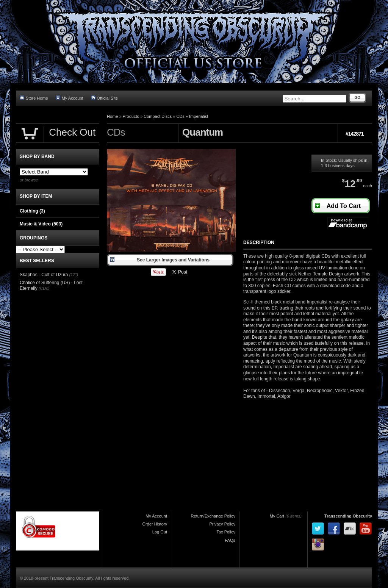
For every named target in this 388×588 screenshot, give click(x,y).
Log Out (160, 532)
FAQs (230, 540)
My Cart (277, 516)
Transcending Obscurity (348, 516)
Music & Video (41, 224)
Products (131, 116)
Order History (155, 524)
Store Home (34, 98)
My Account (70, 98)
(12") (73, 275)
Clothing (32, 211)
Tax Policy (226, 532)
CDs (180, 116)
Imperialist (199, 116)
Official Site (104, 98)
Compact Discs (158, 116)
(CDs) (44, 288)
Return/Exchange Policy (213, 516)
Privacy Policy (222, 524)
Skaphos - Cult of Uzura (44, 275)
